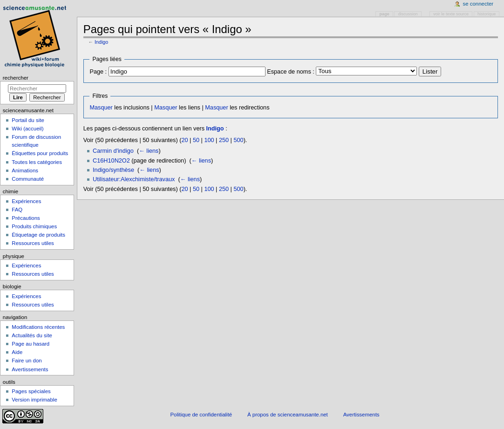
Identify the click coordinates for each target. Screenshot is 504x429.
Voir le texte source (451, 14)
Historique (487, 14)
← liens (149, 151)
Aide (17, 352)
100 (209, 140)
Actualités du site (32, 335)
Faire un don (27, 361)
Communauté (28, 179)
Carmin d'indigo (113, 151)
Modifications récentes (38, 327)
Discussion (408, 14)
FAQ (17, 210)
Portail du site (28, 120)
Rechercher (16, 78)
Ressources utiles (33, 243)
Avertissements (30, 369)
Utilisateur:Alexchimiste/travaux (134, 179)
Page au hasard (31, 344)
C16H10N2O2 (111, 161)
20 (184, 140)
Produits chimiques (34, 226)
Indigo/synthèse (113, 170)
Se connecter (478, 4)
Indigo (101, 42)
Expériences (26, 201)
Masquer (101, 108)
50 (196, 140)
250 (224, 140)
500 (238, 140)
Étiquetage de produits (38, 235)
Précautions (26, 218)
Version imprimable (34, 400)
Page (385, 14)
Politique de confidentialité (201, 415)
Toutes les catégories (37, 162)
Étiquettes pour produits (40, 153)
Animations (25, 170)
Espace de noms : (291, 72)
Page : (98, 72)
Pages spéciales (31, 391)
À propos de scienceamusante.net (288, 415)
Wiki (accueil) (27, 129)
